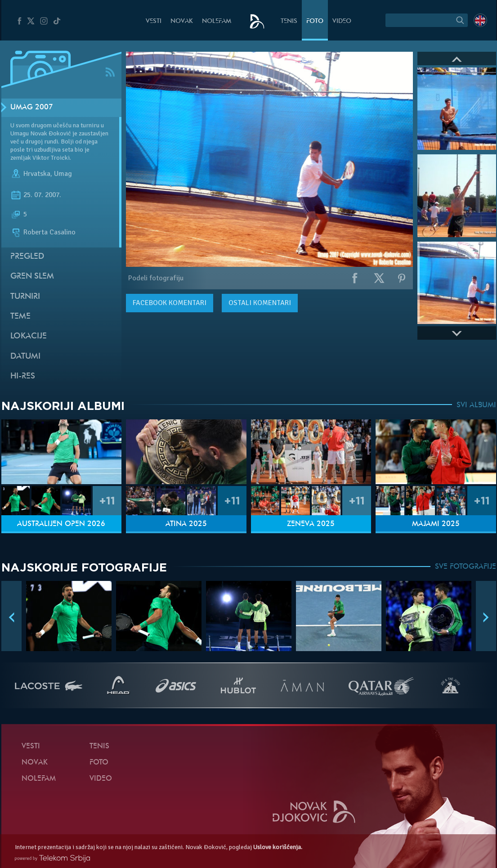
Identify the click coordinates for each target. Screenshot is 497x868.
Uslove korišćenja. (278, 847)
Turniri (25, 297)
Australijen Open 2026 (61, 524)
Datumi (25, 357)
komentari (170, 303)
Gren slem (32, 277)
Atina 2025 (186, 524)
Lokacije (29, 336)
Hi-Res (23, 376)
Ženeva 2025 (311, 524)
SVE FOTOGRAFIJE (466, 567)
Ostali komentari (260, 303)
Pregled (27, 257)
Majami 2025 (436, 524)
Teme (20, 317)
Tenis (289, 21)
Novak (182, 21)
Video (342, 21)
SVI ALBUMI (476, 405)
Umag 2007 (32, 108)
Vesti (154, 21)
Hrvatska (37, 174)
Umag (63, 174)
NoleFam (217, 21)
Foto (315, 21)
